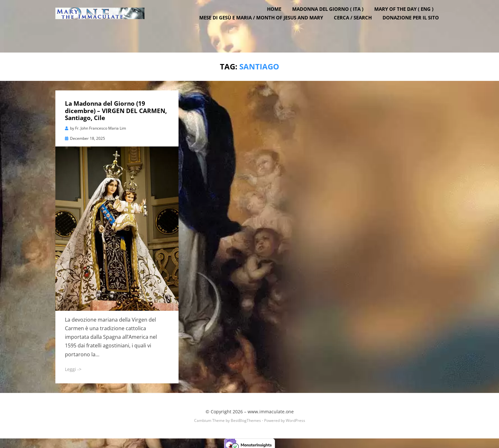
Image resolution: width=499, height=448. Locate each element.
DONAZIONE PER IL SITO (415, 29)
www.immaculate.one (271, 408)
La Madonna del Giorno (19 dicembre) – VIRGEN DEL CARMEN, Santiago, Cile (116, 108)
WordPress (295, 417)
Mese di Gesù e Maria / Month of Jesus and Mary (266, 29)
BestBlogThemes (246, 417)
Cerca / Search (358, 29)
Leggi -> (73, 366)
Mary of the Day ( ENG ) (409, 20)
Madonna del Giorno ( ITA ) (333, 20)
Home (279, 20)
